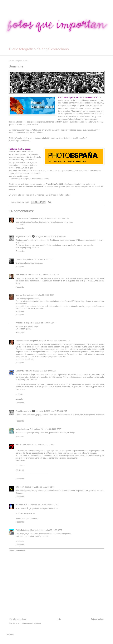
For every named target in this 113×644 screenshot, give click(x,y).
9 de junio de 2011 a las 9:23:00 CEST (54, 218)
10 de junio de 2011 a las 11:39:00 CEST (39, 487)
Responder (20, 228)
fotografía (20, 202)
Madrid (27, 202)
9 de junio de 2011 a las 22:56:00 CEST (46, 429)
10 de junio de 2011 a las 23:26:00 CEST (46, 530)
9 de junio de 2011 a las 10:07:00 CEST (43, 275)
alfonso (19, 445)
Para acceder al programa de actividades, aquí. (29, 179)
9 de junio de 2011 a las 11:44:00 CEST (40, 323)
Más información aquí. (18, 176)
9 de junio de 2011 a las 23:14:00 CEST (39, 445)
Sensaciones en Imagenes (27, 218)
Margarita (20, 371)
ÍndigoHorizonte (22, 429)
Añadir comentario (17, 551)
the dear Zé (20, 505)
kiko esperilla (21, 275)
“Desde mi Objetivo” (71, 103)
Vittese (19, 487)
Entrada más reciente (18, 619)
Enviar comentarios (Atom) (30, 623)
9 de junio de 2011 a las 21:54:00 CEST (40, 371)
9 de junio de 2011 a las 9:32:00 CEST (38, 259)
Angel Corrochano (23, 237)
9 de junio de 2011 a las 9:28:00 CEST (51, 237)
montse (19, 295)
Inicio (59, 619)
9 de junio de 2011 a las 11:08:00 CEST (39, 295)
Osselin (19, 259)
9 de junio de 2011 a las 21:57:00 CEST (51, 411)
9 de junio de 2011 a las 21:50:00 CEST (54, 341)
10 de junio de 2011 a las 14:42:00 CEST (42, 505)
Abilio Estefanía (22, 530)
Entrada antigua (97, 619)
